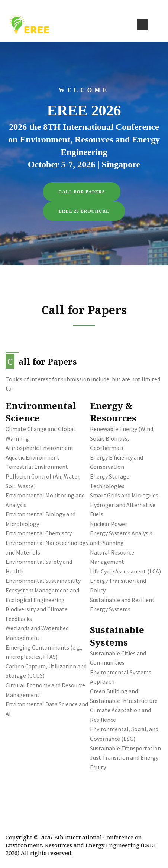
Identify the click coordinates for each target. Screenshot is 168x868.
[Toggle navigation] (143, 25)
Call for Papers (82, 192)
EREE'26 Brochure (84, 211)
